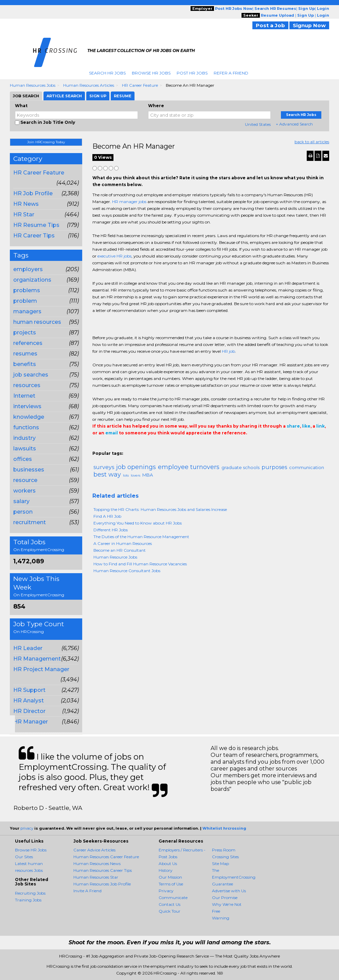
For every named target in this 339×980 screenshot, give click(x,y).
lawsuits (25, 449)
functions (26, 427)
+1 (107, 447)
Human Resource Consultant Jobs (127, 571)
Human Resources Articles (89, 85)
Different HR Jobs (111, 530)
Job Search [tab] (26, 96)
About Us (168, 863)
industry (24, 438)
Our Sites (24, 857)
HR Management (37, 659)
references (28, 343)
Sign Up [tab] (98, 96)
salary (21, 501)
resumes (25, 354)
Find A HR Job (107, 516)
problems (27, 290)
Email (139, 447)
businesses (29, 470)
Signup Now (309, 25)
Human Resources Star (96, 877)
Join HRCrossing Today (46, 142)
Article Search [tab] (64, 96)
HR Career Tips (34, 236)
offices (23, 459)
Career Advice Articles (94, 850)
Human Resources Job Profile (102, 884)
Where (156, 106)
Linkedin (127, 447)
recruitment (30, 522)
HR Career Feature (140, 85)
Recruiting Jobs (30, 893)
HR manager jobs (129, 202)
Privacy (166, 891)
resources (27, 385)
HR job (228, 351)
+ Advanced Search (294, 124)
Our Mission (170, 877)
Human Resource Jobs (115, 557)
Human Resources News (97, 863)
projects (25, 333)
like (306, 426)
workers (24, 491)
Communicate (173, 898)
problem (25, 301)
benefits (25, 364)
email (112, 433)
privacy (27, 828)
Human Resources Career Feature (106, 857)
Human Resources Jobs (33, 85)
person (23, 512)
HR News (26, 204)
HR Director (29, 711)
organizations (32, 280)
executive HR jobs (114, 256)
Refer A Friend (231, 73)
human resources (37, 322)
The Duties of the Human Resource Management (141, 537)
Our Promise (225, 898)
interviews (27, 406)
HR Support (29, 690)
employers (28, 269)
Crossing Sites (225, 857)
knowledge (29, 417)
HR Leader (28, 648)
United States (258, 124)
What (21, 106)
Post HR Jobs (192, 73)
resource (25, 480)
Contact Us (169, 904)
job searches (31, 375)
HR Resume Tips (36, 225)
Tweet (117, 447)
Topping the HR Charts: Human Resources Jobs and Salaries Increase (160, 509)
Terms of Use (171, 884)
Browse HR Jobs (151, 73)
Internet (24, 396)
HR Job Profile (33, 193)
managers (27, 311)
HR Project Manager (41, 669)
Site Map (220, 863)
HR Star (24, 214)
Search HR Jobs (107, 73)
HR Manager (31, 722)
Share (96, 447)
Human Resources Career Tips (103, 870)
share (293, 426)
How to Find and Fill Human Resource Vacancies (140, 564)
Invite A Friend (87, 891)
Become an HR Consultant (120, 550)
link (320, 426)
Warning (221, 918)
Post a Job (270, 25)
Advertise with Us (229, 891)
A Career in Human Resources (123, 543)
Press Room (224, 850)
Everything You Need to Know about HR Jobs (138, 523)
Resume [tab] (123, 96)
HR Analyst (29, 701)
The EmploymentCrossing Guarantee (234, 877)
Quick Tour (169, 911)
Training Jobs (28, 900)
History (166, 870)
